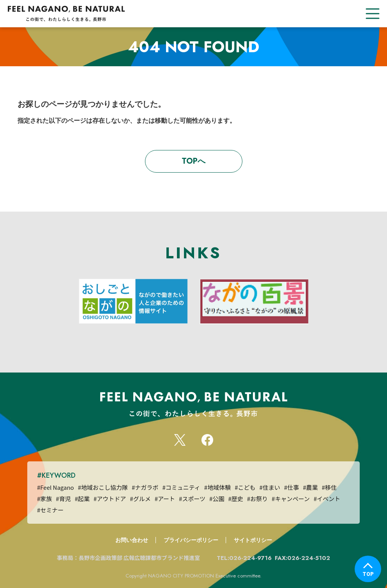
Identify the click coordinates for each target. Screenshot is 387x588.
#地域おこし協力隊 (103, 487)
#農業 (310, 487)
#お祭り (257, 499)
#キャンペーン (291, 499)
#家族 (44, 499)
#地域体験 (217, 487)
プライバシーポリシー (191, 540)
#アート (165, 499)
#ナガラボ (145, 487)
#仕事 (292, 487)
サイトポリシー (253, 540)
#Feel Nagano (56, 487)
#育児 (63, 499)
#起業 (82, 499)
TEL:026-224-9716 (244, 558)
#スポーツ (192, 499)
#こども (245, 487)
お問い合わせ (132, 540)
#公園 (217, 499)
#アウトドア (110, 499)
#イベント (327, 499)
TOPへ (193, 161)
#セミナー (50, 510)
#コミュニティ (181, 487)
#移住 (329, 487)
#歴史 (235, 499)
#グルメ (140, 499)
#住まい (269, 487)
